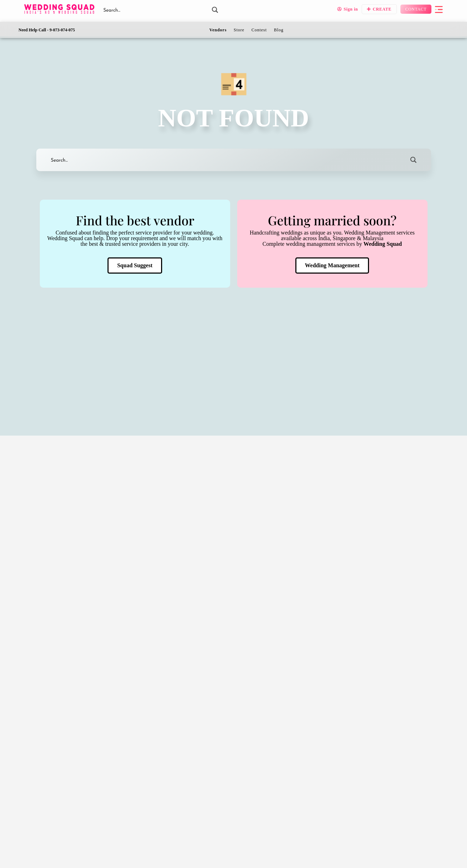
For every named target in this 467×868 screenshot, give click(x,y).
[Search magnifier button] (215, 10)
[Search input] (154, 10)
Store (239, 30)
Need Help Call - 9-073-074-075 (47, 30)
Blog (279, 30)
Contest (259, 30)
